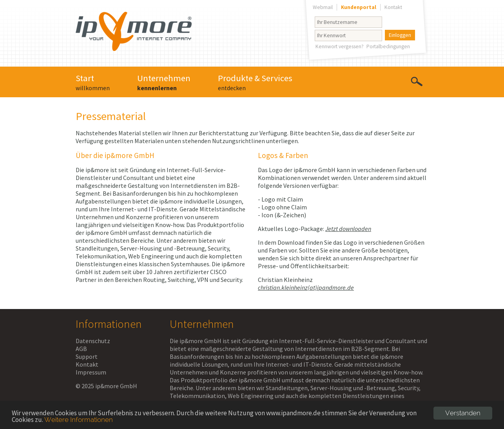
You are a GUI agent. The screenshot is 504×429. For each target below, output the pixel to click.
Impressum (91, 372)
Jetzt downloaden (348, 229)
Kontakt (87, 364)
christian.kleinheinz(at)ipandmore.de (306, 287)
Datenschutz (93, 341)
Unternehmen (164, 82)
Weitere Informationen (79, 420)
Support (87, 356)
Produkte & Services (255, 82)
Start (93, 82)
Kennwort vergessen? (340, 46)
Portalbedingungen (388, 46)
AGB (81, 349)
